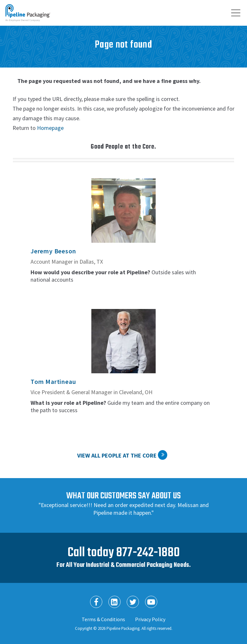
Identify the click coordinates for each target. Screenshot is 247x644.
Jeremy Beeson (53, 251)
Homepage (50, 128)
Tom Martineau (53, 381)
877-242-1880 (148, 553)
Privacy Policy (150, 619)
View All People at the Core (117, 455)
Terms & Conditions (103, 619)
